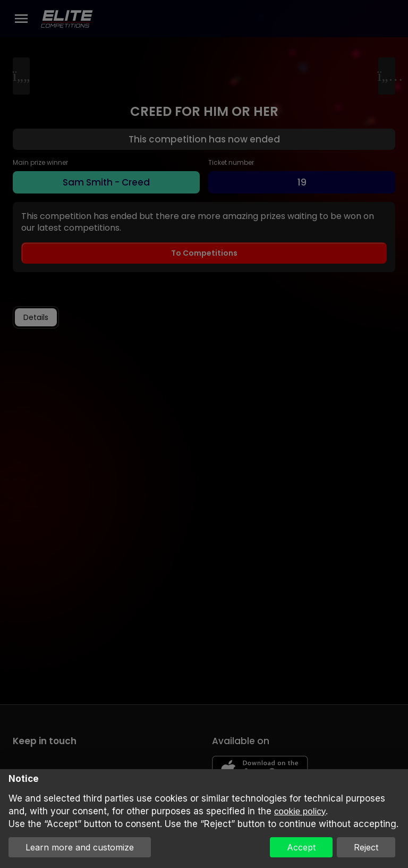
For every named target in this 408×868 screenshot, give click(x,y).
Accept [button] (301, 847)
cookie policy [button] (300, 811)
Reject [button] (366, 847)
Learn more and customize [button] (80, 847)
